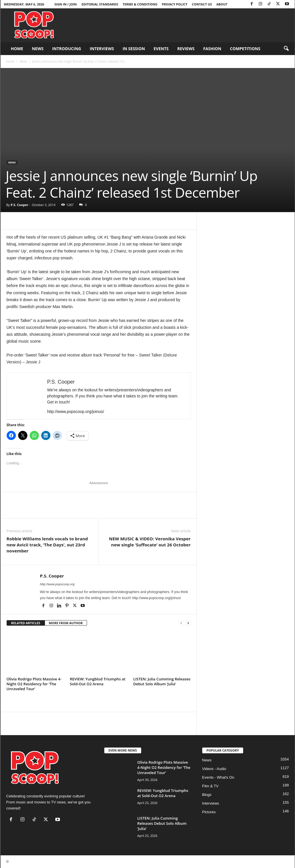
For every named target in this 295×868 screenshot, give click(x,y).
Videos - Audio (214, 769)
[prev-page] (181, 623)
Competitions (245, 49)
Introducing (67, 49)
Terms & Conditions (140, 4)
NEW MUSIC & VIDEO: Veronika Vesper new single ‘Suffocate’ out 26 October (150, 542)
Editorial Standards (100, 4)
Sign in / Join (66, 4)
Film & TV (210, 786)
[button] (286, 49)
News (37, 49)
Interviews (102, 49)
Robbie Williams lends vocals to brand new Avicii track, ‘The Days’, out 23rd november (47, 545)
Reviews (186, 49)
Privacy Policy (175, 4)
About (222, 4)
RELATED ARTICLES (26, 623)
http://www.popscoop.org (57, 584)
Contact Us (202, 4)
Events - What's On (218, 777)
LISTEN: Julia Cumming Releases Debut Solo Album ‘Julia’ (162, 681)
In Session (134, 49)
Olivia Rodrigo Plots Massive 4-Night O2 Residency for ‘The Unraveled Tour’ (34, 684)
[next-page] (188, 623)
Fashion (212, 49)
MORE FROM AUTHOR (66, 623)
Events (161, 49)
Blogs (207, 795)
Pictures (209, 812)
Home (17, 49)
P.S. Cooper (19, 205)
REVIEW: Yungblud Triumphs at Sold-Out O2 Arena (98, 681)
